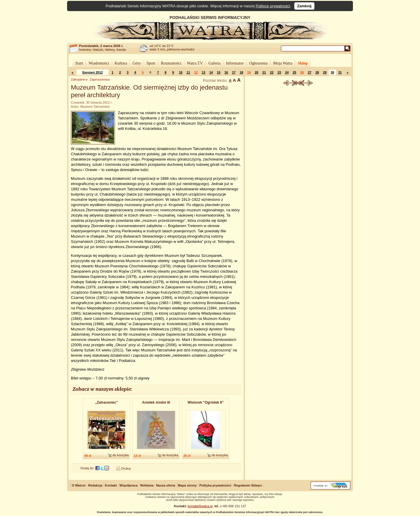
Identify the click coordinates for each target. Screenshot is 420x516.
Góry (137, 63)
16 (226, 72)
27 (309, 72)
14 (211, 72)
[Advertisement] (298, 130)
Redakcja (95, 485)
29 (325, 72)
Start (79, 63)
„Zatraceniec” (107, 402)
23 (279, 72)
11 (188, 72)
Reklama (147, 485)
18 (241, 72)
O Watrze (79, 485)
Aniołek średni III (156, 402)
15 (218, 72)
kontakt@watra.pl (200, 506)
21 (264, 72)
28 (317, 72)
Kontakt (111, 485)
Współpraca (129, 485)
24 (287, 72)
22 (272, 72)
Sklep (303, 63)
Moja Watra (283, 63)
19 (249, 72)
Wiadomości (99, 63)
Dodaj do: (87, 468)
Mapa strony (187, 485)
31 (340, 72)
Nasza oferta (166, 485)
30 (332, 72)
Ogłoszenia (258, 63)
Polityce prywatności (273, 6)
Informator (235, 63)
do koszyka (121, 455)
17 (234, 72)
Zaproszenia (99, 79)
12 (196, 72)
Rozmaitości (171, 63)
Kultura (121, 63)
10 (181, 72)
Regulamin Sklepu (248, 485)
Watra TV (195, 63)
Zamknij (304, 6)
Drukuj (126, 468)
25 (294, 72)
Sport (151, 63)
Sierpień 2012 (93, 72)
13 (203, 72)
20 (256, 72)
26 (302, 72)
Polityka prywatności (215, 485)
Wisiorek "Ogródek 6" (206, 402)
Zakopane (78, 79)
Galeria (215, 63)
